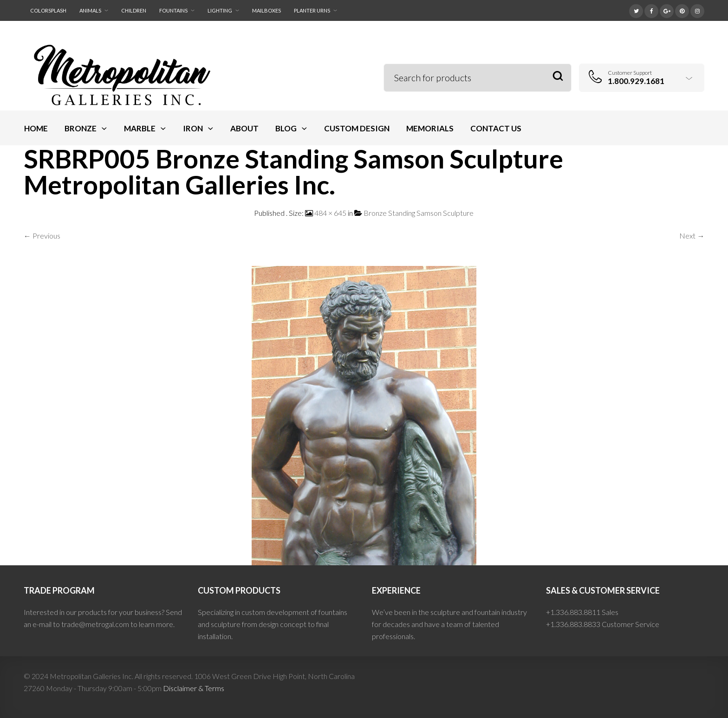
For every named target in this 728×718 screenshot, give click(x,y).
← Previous (42, 236)
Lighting (220, 10)
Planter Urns (312, 10)
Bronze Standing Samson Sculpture (419, 213)
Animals (90, 10)
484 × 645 (330, 213)
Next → (692, 236)
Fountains (173, 10)
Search (558, 76)
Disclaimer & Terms (194, 688)
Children (134, 10)
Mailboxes (266, 10)
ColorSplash (48, 10)
